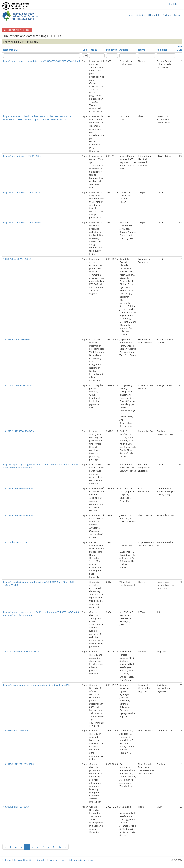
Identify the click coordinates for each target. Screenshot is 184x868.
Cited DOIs (180, 48)
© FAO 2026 (177, 860)
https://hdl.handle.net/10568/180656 (22, 222)
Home (130, 15)
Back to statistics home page (17, 30)
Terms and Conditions (24, 860)
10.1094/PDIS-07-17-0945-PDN (19, 515)
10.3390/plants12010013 (16, 807)
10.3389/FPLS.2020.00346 (16, 339)
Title (92, 50)
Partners (167, 15)
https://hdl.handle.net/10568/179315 (22, 192)
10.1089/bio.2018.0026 (15, 542)
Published (112, 50)
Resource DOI (11, 50)
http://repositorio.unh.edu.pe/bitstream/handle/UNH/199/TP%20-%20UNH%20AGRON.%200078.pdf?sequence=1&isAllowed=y (37, 118)
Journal (142, 50)
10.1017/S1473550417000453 (19, 431)
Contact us (7, 860)
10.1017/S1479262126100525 (19, 764)
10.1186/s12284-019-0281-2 (18, 385)
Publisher (162, 50)
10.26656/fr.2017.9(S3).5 (16, 731)
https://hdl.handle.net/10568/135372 (22, 156)
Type (84, 50)
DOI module (154, 15)
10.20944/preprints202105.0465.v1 (21, 652)
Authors (124, 50)
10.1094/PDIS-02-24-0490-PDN (19, 488)
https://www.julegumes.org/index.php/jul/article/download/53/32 (37, 685)
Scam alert (42, 860)
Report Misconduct (58, 860)
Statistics (140, 15)
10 (60, 847)
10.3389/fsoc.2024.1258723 (17, 259)
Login (177, 15)
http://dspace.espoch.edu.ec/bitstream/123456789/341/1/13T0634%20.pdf (42, 61)
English (174, 4)
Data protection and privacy (82, 860)
